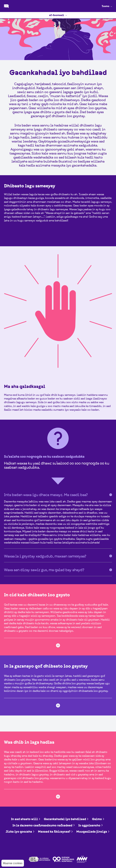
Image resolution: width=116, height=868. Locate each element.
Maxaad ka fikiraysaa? (55, 832)
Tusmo (107, 6)
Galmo (98, 819)
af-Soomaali (58, 15)
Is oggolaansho (91, 825)
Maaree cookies (13, 863)
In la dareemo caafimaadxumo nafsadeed (44, 825)
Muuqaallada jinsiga (93, 832)
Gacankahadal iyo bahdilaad (66, 819)
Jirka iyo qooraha (20, 832)
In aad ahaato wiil (26, 819)
